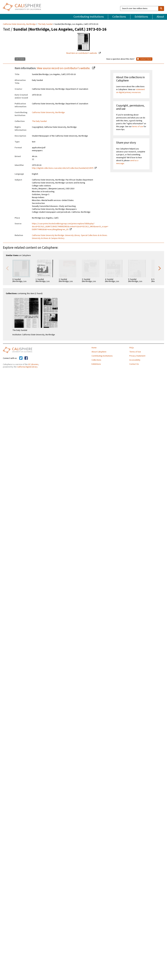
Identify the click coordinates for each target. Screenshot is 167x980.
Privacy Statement (137, 356)
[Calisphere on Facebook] (26, 358)
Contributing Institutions (89, 17)
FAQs (132, 348)
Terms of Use (135, 352)
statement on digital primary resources (130, 91)
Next (160, 268)
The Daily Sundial (45, 24)
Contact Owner (144, 59)
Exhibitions (141, 17)
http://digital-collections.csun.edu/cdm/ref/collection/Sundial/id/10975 (63, 168)
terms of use (138, 127)
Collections (119, 17)
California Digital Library (27, 367)
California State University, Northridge (20, 24)
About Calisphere (99, 352)
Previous (7, 268)
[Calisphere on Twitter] (21, 358)
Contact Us (134, 364)
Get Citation (20, 59)
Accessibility (135, 360)
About (160, 17)
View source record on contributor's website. (64, 68)
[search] (161, 8)
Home (94, 348)
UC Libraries (33, 364)
